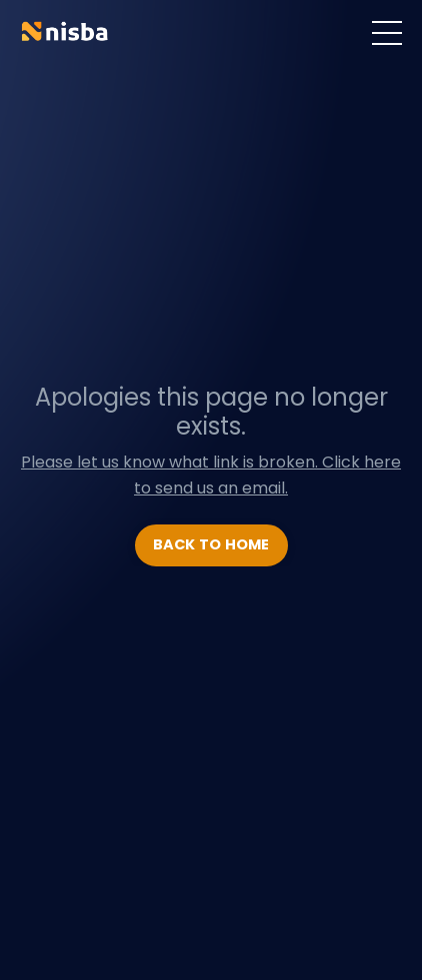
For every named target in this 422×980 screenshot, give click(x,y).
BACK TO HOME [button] (211, 544)
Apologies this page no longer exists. (211, 412)
